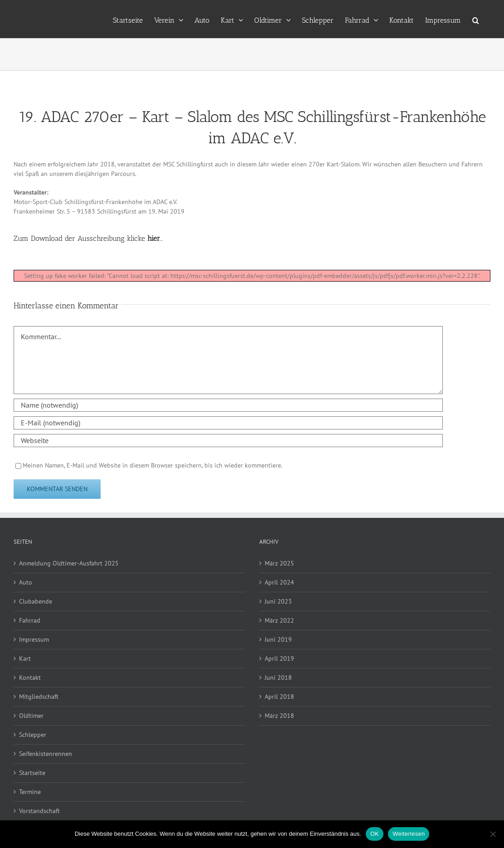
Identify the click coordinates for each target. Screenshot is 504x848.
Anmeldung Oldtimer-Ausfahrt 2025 (69, 563)
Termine (30, 792)
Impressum (34, 639)
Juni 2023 (278, 601)
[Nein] (493, 834)
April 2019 (279, 658)
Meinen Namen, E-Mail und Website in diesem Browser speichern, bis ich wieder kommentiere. (153, 465)
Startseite (32, 773)
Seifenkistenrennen (46, 754)
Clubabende (36, 601)
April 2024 (279, 582)
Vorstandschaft (39, 811)
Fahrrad (30, 620)
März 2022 (279, 620)
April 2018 (279, 697)
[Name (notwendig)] (228, 405)
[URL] (228, 441)
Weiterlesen (409, 834)
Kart (25, 658)
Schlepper (33, 735)
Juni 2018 (278, 677)
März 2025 (279, 563)
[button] (476, 19)
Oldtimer (31, 716)
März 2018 (279, 716)
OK (375, 834)
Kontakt (30, 677)
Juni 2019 (278, 639)
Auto (26, 582)
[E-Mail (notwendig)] (228, 423)
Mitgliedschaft (39, 697)
